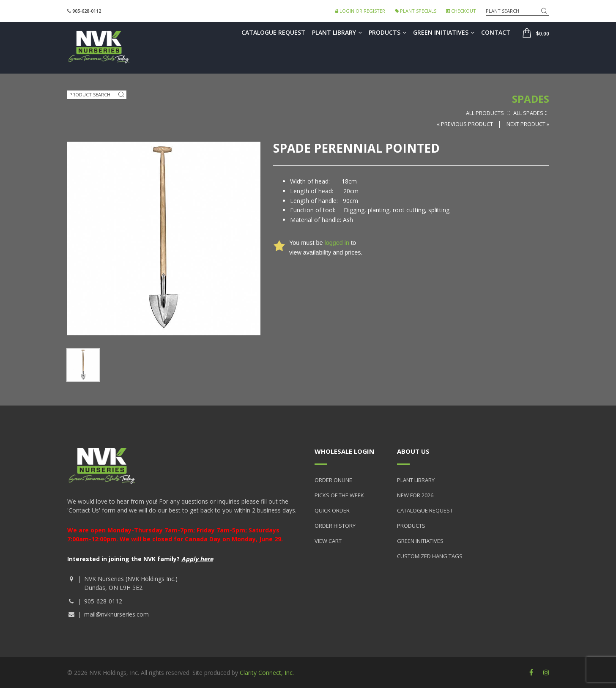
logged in (337, 243)
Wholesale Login (344, 451)
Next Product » (528, 124)
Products (387, 32)
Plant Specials (416, 11)
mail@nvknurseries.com (116, 614)
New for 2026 (415, 495)
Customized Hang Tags (430, 556)
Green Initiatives (444, 32)
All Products (485, 113)
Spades (531, 99)
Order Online (333, 480)
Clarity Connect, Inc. (267, 673)
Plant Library (337, 32)
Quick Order (332, 510)
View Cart (328, 541)
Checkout (461, 11)
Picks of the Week (339, 495)
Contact (496, 32)
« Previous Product (465, 124)
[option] (83, 365)
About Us (413, 451)
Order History (335, 526)
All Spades (528, 113)
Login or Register (360, 11)
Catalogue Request (273, 32)
